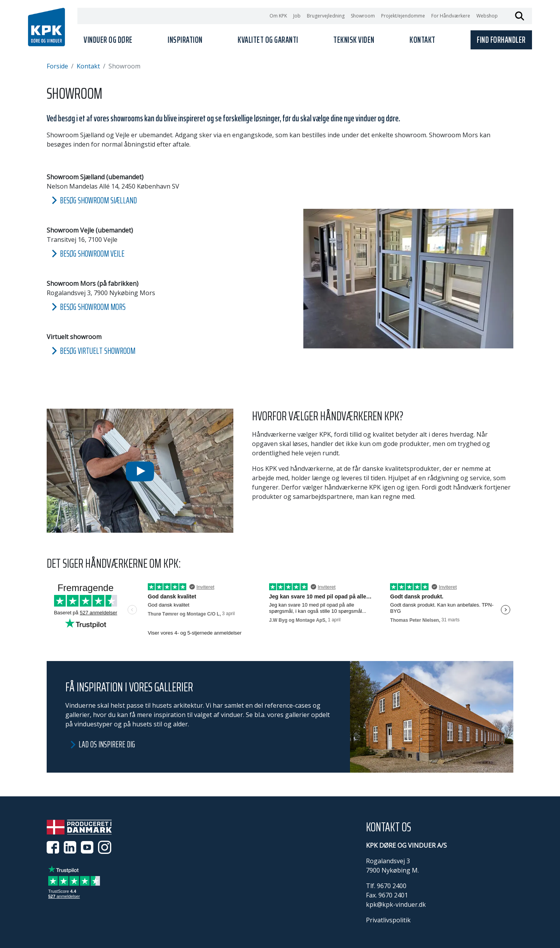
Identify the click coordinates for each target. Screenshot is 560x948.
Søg (520, 16)
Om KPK (278, 16)
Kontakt (88, 66)
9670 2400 (392, 886)
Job (297, 16)
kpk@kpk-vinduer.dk (396, 904)
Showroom (363, 16)
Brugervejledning (326, 16)
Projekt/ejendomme (403, 16)
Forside (57, 66)
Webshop (487, 16)
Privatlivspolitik (388, 920)
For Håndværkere (451, 16)
